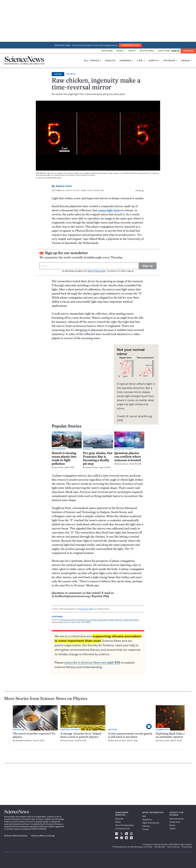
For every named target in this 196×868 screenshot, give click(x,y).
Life (141, 61)
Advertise (146, 826)
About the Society (177, 819)
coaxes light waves (109, 210)
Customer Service (122, 829)
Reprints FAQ (100, 596)
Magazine (107, 51)
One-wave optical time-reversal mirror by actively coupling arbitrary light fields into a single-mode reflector (100, 620)
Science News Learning (43, 836)
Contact (146, 829)
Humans (126, 61)
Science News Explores (16, 836)
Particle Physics (70, 730)
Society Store (175, 822)
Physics (170, 61)
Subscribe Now (130, 45)
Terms (90, 271)
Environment (59, 449)
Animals (88, 449)
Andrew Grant (64, 186)
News (58, 74)
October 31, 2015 (86, 609)
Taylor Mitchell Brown (23, 741)
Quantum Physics (124, 449)
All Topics (93, 61)
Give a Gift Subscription (125, 825)
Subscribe (119, 819)
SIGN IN (176, 51)
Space (187, 61)
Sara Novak (59, 468)
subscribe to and (92, 662)
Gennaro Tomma (92, 468)
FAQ (144, 816)
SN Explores (147, 51)
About (132, 51)
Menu (121, 51)
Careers (173, 829)
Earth (154, 61)
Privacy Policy (100, 271)
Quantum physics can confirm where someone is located (128, 457)
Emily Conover (122, 464)
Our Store (164, 51)
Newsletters (147, 820)
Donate (188, 51)
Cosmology (163, 730)
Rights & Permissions (151, 823)
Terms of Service (173, 847)
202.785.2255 (160, 847)
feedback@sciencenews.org (72, 596)
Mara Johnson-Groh (118, 741)
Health (110, 61)
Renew (118, 822)
